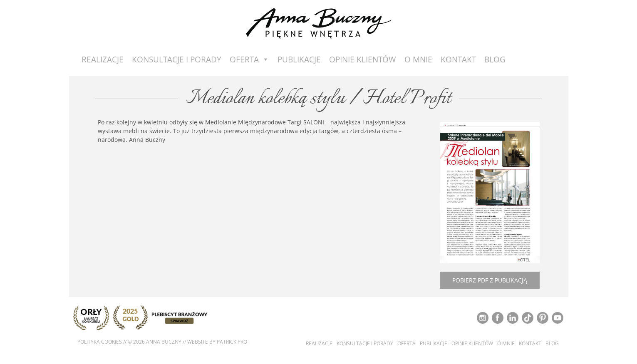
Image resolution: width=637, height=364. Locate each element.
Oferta (249, 59)
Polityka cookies (100, 342)
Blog (495, 59)
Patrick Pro (232, 342)
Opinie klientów (472, 344)
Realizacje (103, 59)
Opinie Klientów (363, 59)
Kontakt (458, 59)
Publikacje (299, 59)
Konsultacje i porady (177, 59)
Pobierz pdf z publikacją (490, 280)
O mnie (418, 59)
